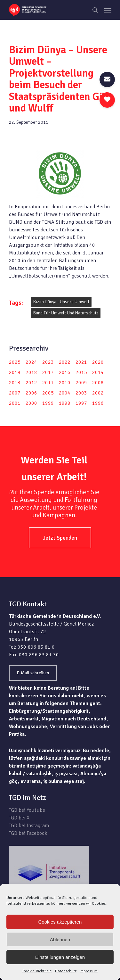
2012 (31, 383)
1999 (48, 403)
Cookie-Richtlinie (37, 971)
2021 (81, 362)
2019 (15, 372)
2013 (15, 383)
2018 (31, 372)
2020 (98, 362)
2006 (31, 393)
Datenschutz (66, 971)
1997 (81, 403)
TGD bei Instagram (29, 826)
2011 (48, 383)
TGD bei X (19, 818)
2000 (31, 403)
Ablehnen (60, 939)
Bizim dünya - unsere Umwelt (61, 302)
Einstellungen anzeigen (60, 957)
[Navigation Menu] (108, 10)
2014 (98, 372)
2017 (48, 372)
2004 (65, 393)
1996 (98, 403)
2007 (15, 393)
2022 (65, 362)
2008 (98, 383)
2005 (48, 393)
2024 (31, 362)
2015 (81, 372)
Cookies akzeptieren (60, 922)
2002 (98, 393)
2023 (48, 362)
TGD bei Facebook (28, 833)
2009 (81, 383)
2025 (15, 362)
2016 (65, 372)
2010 (65, 383)
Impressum (89, 971)
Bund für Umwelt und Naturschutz (66, 313)
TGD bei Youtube (27, 810)
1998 (65, 403)
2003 (81, 393)
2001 (15, 403)
